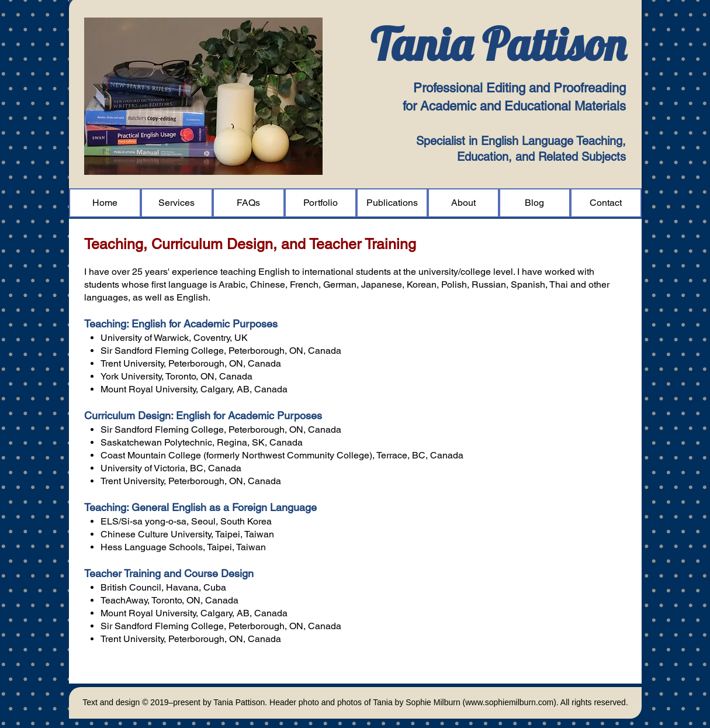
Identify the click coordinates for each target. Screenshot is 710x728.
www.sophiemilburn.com (509, 702)
